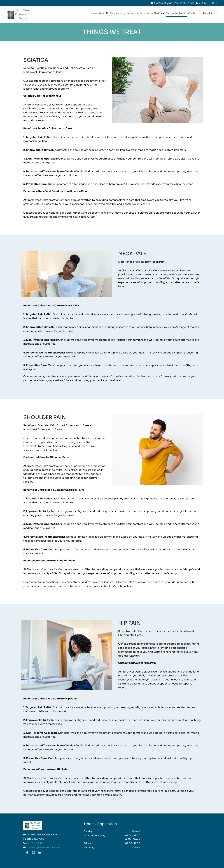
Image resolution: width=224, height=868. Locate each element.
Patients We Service (151, 13)
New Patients (211, 13)
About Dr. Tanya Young (112, 13)
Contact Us (195, 13)
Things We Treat (175, 13)
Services (132, 13)
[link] (132, 14)
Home (93, 13)
